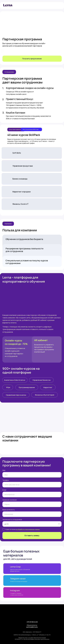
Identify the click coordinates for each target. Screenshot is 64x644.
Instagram (15, 590)
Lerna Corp (15, 567)
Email (4, 490)
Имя (4, 470)
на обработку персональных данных (28, 529)
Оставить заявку (32, 535)
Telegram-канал (18, 579)
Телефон (6, 480)
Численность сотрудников (12, 520)
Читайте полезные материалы (19, 581)
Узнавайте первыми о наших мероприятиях (17, 594)
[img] (59, 6)
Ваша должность (9, 510)
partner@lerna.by (32, 627)
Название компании (10, 500)
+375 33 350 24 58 (32, 622)
